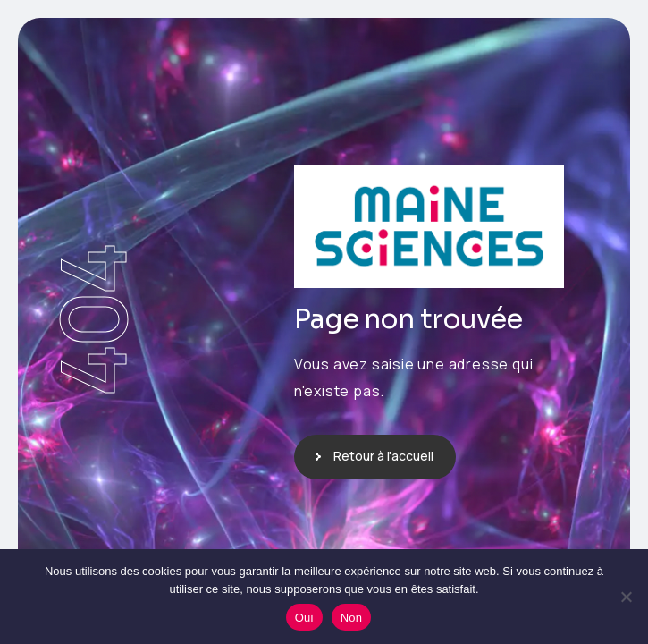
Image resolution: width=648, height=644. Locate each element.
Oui (304, 618)
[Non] (626, 597)
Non (352, 618)
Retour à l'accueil (383, 456)
